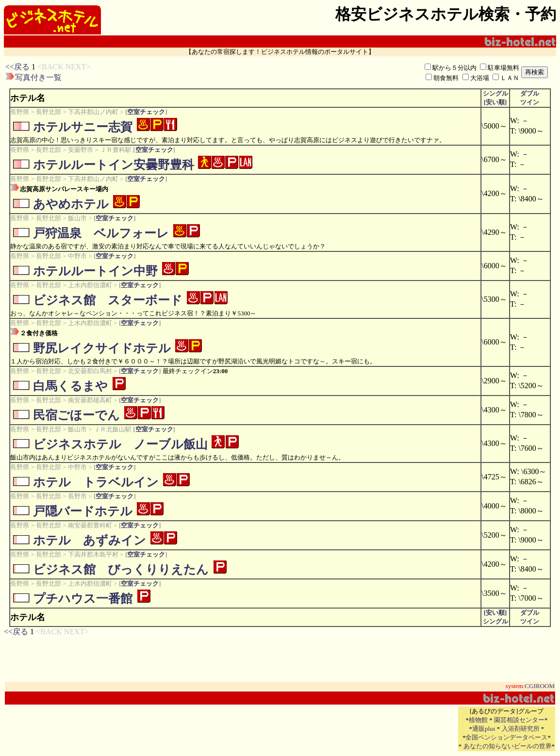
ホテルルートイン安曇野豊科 (114, 165)
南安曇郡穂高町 (90, 400)
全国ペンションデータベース (506, 737)
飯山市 (77, 218)
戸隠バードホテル (83, 511)
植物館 (478, 720)
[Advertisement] (227, 72)
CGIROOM (540, 686)
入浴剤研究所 (521, 729)
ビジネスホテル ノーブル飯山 (120, 444)
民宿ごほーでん (76, 415)
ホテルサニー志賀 (83, 127)
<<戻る (17, 67)
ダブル (530, 93)
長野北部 (49, 112)
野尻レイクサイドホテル (102, 348)
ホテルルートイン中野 (95, 271)
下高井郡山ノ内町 (93, 112)
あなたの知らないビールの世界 (508, 746)
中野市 (77, 256)
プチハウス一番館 (83, 599)
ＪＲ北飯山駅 (113, 429)
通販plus (484, 729)
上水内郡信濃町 (90, 285)
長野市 (77, 496)
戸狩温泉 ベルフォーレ (101, 233)
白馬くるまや (70, 386)
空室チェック (146, 112)
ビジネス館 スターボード (108, 300)
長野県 (20, 112)
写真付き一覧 (38, 77)
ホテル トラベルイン (96, 482)
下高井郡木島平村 (93, 554)
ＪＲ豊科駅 (116, 150)
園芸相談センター (519, 720)
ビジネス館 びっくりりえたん (121, 569)
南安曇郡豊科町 (90, 525)
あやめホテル (71, 204)
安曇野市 (81, 150)
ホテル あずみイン (90, 540)
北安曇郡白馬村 (90, 371)
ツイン (530, 102)
